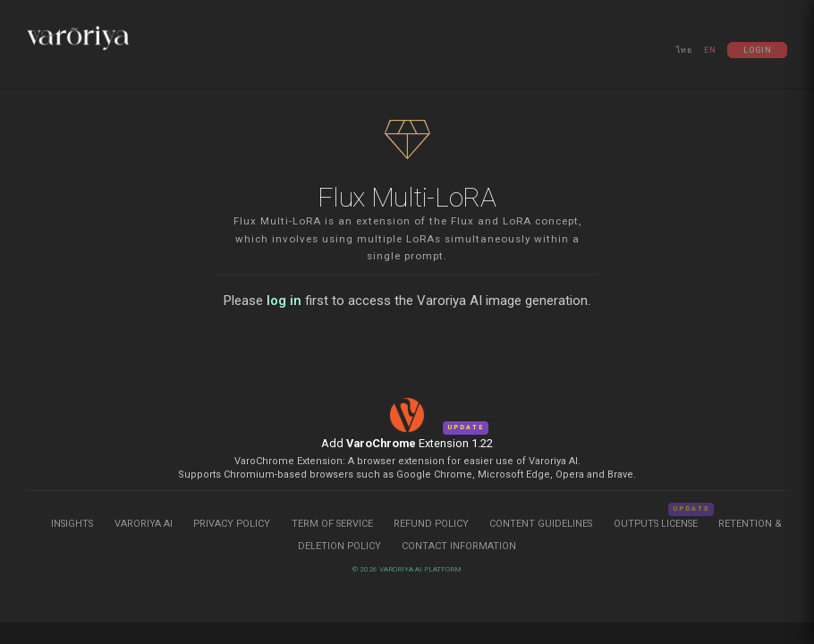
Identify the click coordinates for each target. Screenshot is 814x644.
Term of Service (332, 524)
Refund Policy (432, 524)
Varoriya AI (144, 524)
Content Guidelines (542, 524)
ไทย (684, 50)
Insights (73, 524)
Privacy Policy (232, 524)
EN (710, 50)
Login (758, 50)
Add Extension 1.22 (407, 443)
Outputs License (656, 524)
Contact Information (459, 546)
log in (284, 301)
